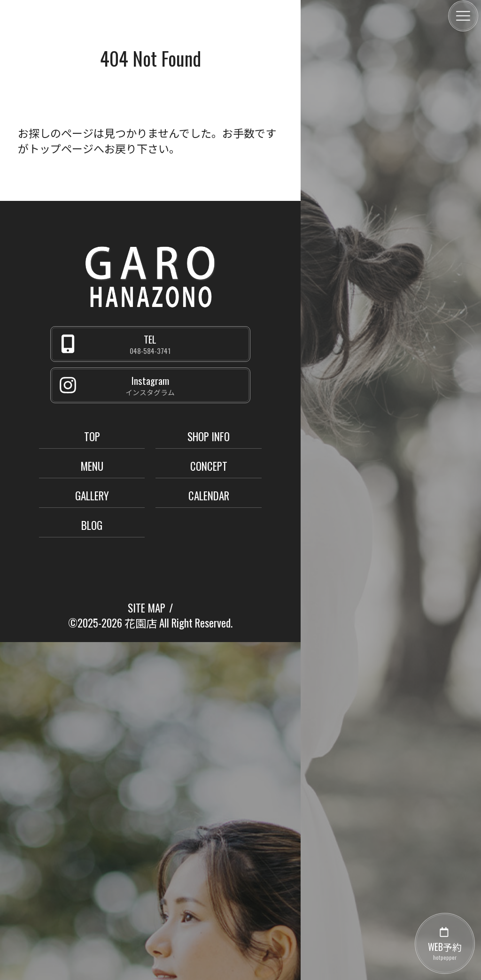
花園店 (141, 623)
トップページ (61, 148)
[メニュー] (463, 16)
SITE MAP (147, 608)
